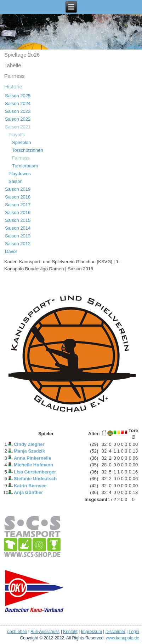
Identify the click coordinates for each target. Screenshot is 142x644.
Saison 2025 (18, 96)
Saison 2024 (18, 103)
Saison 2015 (18, 220)
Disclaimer (115, 632)
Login (134, 632)
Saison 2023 (18, 111)
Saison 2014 (18, 228)
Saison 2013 (18, 236)
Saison (16, 181)
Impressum (92, 632)
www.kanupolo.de (123, 638)
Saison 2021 (18, 127)
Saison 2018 (18, 197)
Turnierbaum (25, 166)
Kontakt (70, 632)
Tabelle (13, 65)
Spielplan (22, 142)
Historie (13, 87)
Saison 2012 (18, 244)
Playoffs (17, 135)
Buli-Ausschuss (45, 632)
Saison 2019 (18, 189)
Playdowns (20, 174)
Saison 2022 (18, 119)
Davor (11, 251)
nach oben (17, 632)
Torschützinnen (27, 150)
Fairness (15, 76)
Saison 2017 (18, 205)
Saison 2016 (18, 212)
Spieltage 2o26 (22, 55)
